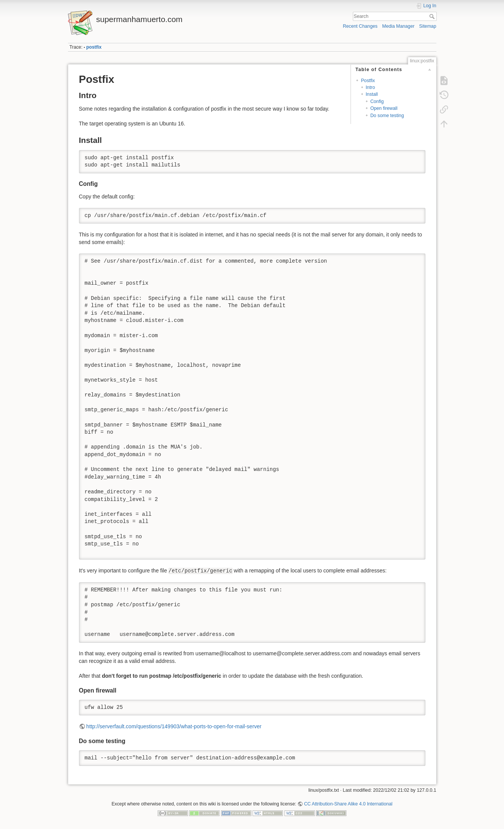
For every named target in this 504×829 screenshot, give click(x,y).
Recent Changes (360, 26)
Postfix (368, 81)
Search (433, 16)
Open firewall (384, 108)
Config (377, 101)
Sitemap (428, 26)
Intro (370, 87)
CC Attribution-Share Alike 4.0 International (348, 804)
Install (372, 94)
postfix (94, 47)
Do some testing (387, 116)
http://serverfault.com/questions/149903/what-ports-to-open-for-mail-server (174, 726)
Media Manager (398, 26)
